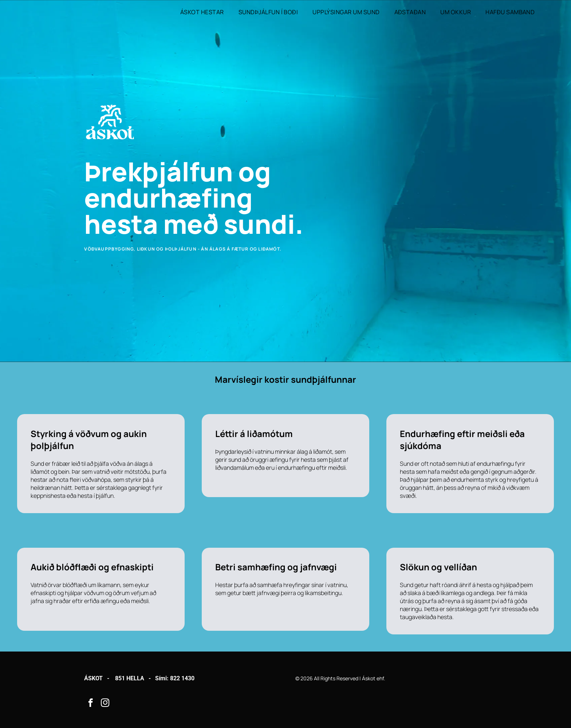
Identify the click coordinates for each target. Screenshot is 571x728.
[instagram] (105, 704)
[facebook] (90, 704)
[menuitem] (202, 12)
